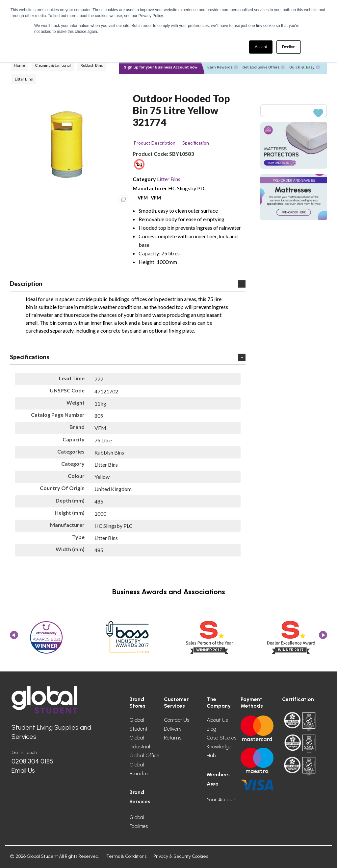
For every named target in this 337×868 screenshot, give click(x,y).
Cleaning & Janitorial (53, 65)
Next (323, 637)
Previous (14, 637)
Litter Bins (24, 79)
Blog (211, 729)
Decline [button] (289, 47)
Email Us (23, 770)
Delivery (173, 729)
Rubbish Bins (92, 65)
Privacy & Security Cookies (181, 856)
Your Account (222, 799)
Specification (196, 143)
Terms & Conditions (126, 856)
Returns (173, 738)
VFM (143, 198)
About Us (217, 720)
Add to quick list (318, 113)
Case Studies (221, 738)
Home (19, 65)
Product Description (155, 143)
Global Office (144, 755)
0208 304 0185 (32, 761)
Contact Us (177, 720)
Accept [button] (261, 47)
